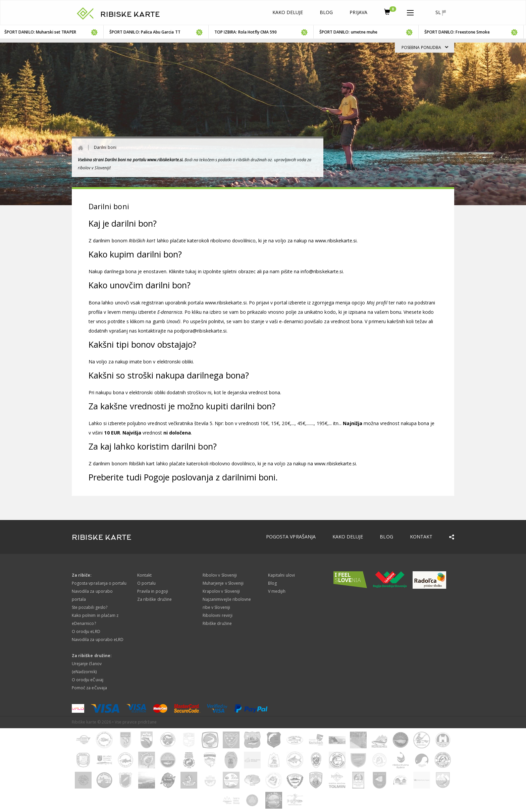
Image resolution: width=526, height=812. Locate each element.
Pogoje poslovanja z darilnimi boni (210, 477)
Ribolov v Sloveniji (220, 575)
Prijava (358, 12)
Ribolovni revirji (218, 615)
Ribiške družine (217, 623)
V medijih (277, 591)
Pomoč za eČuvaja (89, 688)
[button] (410, 11)
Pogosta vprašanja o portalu (99, 583)
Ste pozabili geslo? (90, 607)
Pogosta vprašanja (291, 537)
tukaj (191, 271)
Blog (326, 12)
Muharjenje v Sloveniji (223, 583)
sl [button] (441, 12)
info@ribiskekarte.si (322, 271)
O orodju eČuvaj (88, 680)
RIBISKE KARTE (130, 14)
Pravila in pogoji (153, 591)
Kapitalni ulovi (281, 575)
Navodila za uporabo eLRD (98, 640)
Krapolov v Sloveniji (221, 591)
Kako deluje (288, 12)
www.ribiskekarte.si (336, 241)
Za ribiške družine (154, 599)
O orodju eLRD (86, 631)
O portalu (146, 583)
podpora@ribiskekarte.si (200, 331)
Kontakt (421, 537)
